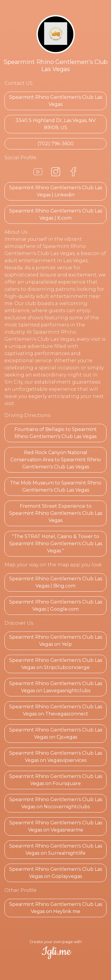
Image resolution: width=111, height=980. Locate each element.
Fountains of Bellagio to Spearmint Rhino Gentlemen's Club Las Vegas (56, 433)
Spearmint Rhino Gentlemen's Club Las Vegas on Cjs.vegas (56, 733)
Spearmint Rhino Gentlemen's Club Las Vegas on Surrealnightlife (56, 850)
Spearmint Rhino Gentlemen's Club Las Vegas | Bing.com (56, 582)
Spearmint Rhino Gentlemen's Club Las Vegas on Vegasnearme (56, 826)
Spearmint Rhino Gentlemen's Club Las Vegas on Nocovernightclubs (56, 803)
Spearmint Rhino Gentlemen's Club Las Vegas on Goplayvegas (56, 873)
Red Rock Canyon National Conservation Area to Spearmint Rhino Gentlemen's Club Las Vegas (56, 460)
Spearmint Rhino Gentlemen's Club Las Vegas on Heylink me (56, 908)
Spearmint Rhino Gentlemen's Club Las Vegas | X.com (56, 214)
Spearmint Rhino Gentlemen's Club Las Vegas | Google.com (56, 605)
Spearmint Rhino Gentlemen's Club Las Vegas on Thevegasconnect (56, 710)
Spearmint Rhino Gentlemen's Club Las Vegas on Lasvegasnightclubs (56, 687)
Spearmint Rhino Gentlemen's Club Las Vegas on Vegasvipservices (56, 757)
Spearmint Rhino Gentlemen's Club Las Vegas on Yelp (56, 641)
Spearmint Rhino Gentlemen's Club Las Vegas (56, 101)
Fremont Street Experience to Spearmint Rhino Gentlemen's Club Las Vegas (56, 513)
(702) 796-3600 (56, 144)
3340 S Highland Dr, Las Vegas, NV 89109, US (55, 124)
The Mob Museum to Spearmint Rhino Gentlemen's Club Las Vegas (56, 486)
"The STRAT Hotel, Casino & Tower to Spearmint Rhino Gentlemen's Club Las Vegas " (56, 544)
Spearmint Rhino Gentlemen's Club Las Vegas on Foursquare (56, 780)
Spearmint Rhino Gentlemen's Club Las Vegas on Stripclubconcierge (56, 664)
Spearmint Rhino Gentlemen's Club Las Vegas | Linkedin (56, 191)
